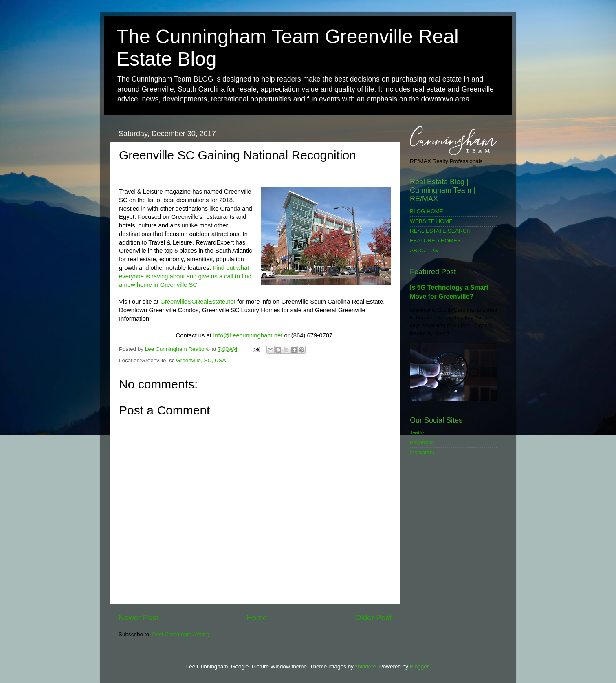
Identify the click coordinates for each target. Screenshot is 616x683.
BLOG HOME (427, 211)
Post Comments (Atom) (181, 634)
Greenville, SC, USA (201, 360)
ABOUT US (424, 250)
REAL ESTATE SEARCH (440, 231)
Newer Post (139, 618)
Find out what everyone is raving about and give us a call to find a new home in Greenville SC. (185, 276)
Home (257, 618)
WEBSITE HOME (431, 221)
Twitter (418, 433)
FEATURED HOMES (435, 241)
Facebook (422, 442)
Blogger (419, 666)
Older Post (373, 618)
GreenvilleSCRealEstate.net (198, 302)
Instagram (422, 452)
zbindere (365, 666)
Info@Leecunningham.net (248, 335)
